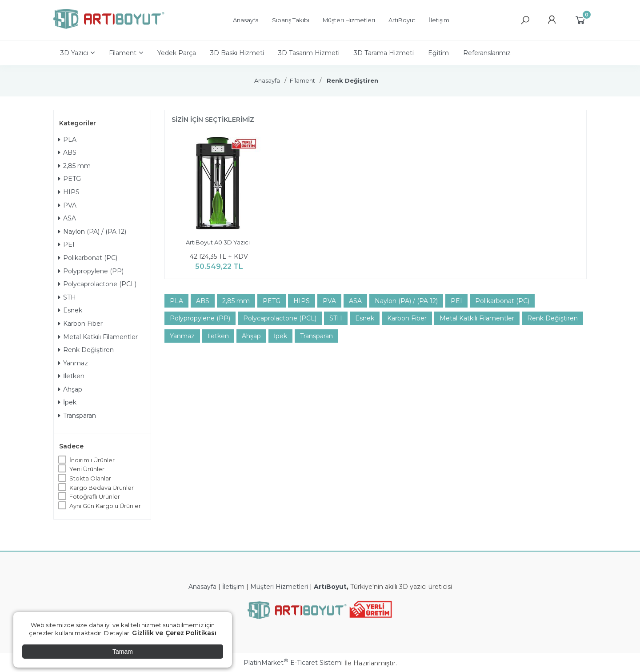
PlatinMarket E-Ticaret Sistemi (293, 663)
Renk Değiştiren (86, 350)
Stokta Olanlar (90, 478)
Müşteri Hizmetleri (279, 587)
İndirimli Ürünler (92, 460)
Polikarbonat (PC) (88, 258)
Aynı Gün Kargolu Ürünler (105, 506)
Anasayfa (202, 587)
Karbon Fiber (80, 324)
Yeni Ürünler (87, 469)
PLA (67, 140)
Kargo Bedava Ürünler (102, 488)
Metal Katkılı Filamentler (98, 337)
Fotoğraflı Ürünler (95, 496)
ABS (67, 152)
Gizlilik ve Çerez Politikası (174, 633)
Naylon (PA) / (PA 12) (92, 232)
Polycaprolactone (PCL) (97, 284)
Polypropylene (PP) (91, 271)
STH (67, 297)
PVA (67, 205)
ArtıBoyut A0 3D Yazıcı (218, 242)
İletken (71, 376)
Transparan (77, 416)
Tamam (123, 652)
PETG (70, 179)
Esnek (70, 310)
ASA (67, 218)
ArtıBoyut (330, 587)
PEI (66, 244)
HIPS (69, 192)
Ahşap (70, 389)
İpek (67, 402)
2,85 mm (74, 166)
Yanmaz (73, 363)
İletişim (233, 587)
